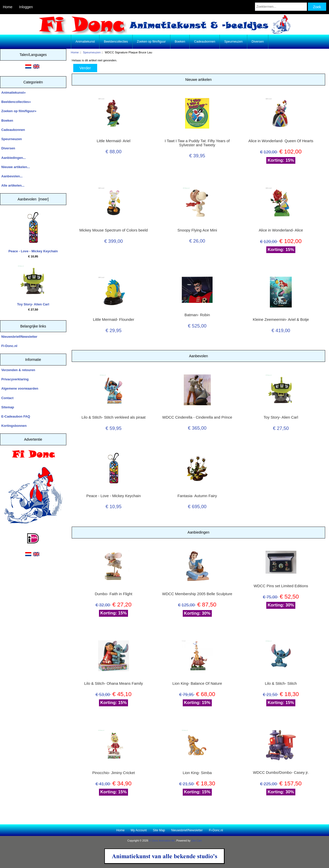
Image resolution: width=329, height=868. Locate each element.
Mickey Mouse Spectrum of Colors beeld (114, 230)
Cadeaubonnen (205, 42)
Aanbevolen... (12, 176)
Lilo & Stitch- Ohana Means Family (114, 683)
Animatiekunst (85, 42)
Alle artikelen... (13, 185)
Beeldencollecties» (16, 102)
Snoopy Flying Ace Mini (197, 230)
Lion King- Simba (197, 773)
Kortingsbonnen (14, 426)
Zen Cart (197, 841)
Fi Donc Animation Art (162, 841)
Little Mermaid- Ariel (113, 141)
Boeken (180, 42)
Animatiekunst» (13, 93)
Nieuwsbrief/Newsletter (19, 337)
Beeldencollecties (116, 42)
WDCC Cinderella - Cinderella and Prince (197, 417)
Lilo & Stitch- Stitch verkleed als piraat (113, 417)
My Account (139, 830)
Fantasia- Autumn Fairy (197, 496)
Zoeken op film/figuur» (19, 111)
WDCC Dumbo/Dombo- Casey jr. (281, 773)
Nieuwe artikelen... (16, 167)
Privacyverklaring (15, 379)
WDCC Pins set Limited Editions (281, 586)
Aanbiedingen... (13, 158)
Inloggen (26, 7)
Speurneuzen (92, 52)
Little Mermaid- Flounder (113, 320)
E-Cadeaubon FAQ (16, 416)
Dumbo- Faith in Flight (114, 594)
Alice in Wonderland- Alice (281, 230)
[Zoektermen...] (281, 7)
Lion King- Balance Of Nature (197, 683)
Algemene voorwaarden (20, 388)
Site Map (159, 830)
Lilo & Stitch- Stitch (281, 683)
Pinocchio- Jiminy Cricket (114, 773)
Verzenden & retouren (18, 370)
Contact (7, 398)
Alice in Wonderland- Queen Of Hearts (281, 141)
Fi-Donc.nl (9, 346)
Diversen (258, 42)
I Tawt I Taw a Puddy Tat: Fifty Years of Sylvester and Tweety (197, 143)
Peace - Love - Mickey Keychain (33, 233)
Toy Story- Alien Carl (33, 286)
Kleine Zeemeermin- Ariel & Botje (281, 320)
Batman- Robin (197, 315)
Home (8, 7)
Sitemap (8, 407)
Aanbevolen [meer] (33, 199)
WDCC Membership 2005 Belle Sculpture (197, 594)
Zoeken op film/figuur (151, 42)
